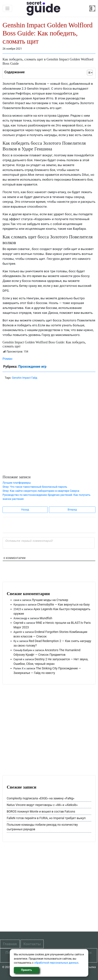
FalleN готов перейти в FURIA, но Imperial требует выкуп (46, 818)
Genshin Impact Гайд (24, 378)
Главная (10, 944)
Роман (7, 359)
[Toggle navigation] (7, 8)
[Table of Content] (90, 73)
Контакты (32, 944)
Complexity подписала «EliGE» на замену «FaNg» (40, 798)
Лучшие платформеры (17, 483)
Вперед (72, 510)
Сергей (18, 623)
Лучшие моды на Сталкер (50, 600)
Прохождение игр (32, 367)
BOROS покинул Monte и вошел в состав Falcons (41, 811)
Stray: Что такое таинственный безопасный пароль (35, 487)
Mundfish (46, 618)
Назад (25, 510)
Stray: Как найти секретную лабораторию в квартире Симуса (41, 491)
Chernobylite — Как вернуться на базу (63, 604)
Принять (26, 970)
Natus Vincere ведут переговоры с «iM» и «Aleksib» (42, 805)
